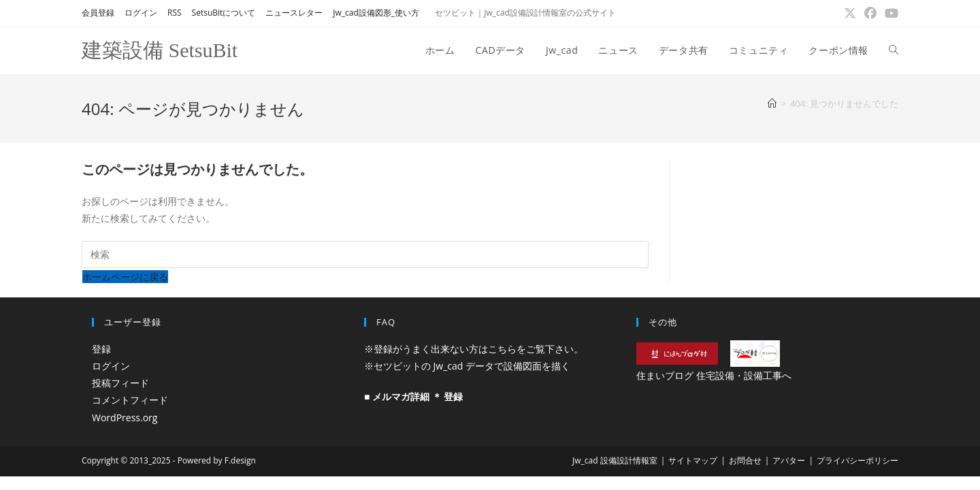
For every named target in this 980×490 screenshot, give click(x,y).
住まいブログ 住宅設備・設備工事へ (714, 375)
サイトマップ (693, 460)
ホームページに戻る (125, 277)
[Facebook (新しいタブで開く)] (870, 13)
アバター (789, 460)
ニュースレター (294, 13)
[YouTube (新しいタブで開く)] (889, 13)
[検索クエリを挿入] (365, 255)
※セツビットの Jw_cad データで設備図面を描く (467, 366)
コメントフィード (130, 400)
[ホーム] (772, 103)
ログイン (141, 13)
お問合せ (745, 460)
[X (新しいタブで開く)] (850, 13)
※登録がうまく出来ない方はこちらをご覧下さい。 (474, 349)
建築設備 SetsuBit (160, 50)
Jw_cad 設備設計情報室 (615, 460)
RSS (175, 13)
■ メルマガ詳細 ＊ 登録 (413, 396)
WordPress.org (125, 418)
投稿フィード (120, 383)
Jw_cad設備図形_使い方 (376, 13)
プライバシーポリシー (857, 460)
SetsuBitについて (224, 13)
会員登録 (98, 13)
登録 (101, 349)
